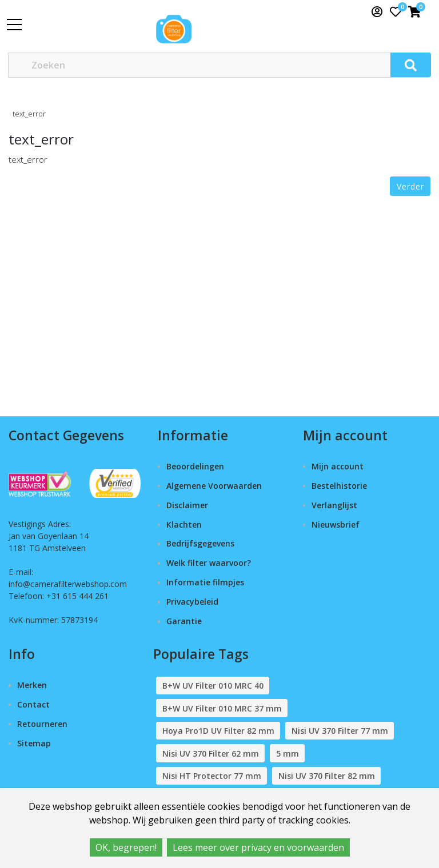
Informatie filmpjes (205, 582)
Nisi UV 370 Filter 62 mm (211, 754)
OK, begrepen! (126, 847)
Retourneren (42, 724)
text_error (29, 114)
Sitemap (34, 743)
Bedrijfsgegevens (200, 543)
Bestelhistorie (339, 486)
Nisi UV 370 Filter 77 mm (340, 731)
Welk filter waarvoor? (209, 563)
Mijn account (338, 466)
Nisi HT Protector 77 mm (212, 776)
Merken (32, 685)
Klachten (184, 525)
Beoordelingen (195, 466)
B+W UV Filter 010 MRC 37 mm (222, 708)
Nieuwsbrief (336, 525)
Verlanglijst (334, 505)
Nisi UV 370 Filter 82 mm (327, 776)
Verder (410, 186)
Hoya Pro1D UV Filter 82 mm (218, 731)
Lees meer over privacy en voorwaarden (258, 847)
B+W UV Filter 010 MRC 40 (213, 686)
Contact (33, 704)
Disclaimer (187, 505)
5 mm (288, 754)
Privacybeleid (192, 602)
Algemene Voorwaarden (214, 486)
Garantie (184, 621)
